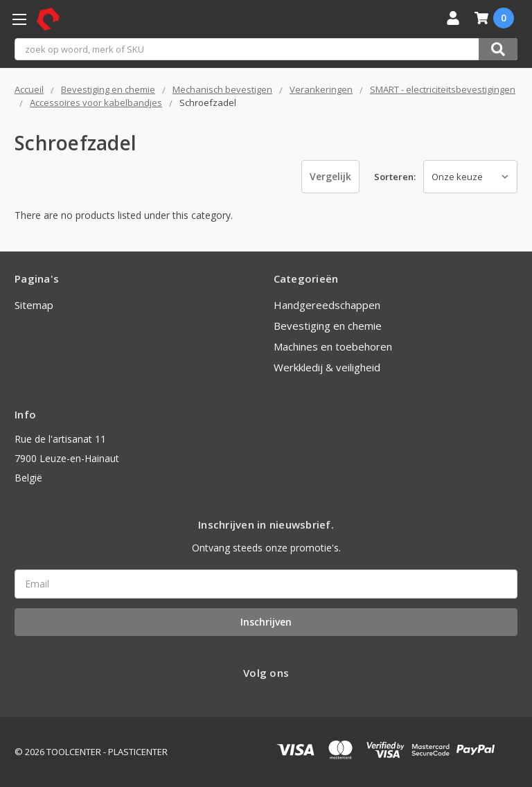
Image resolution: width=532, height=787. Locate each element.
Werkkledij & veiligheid (327, 367)
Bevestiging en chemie (328, 326)
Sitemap (34, 305)
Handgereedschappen (327, 305)
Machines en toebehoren (333, 346)
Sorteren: (395, 177)
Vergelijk (330, 176)
